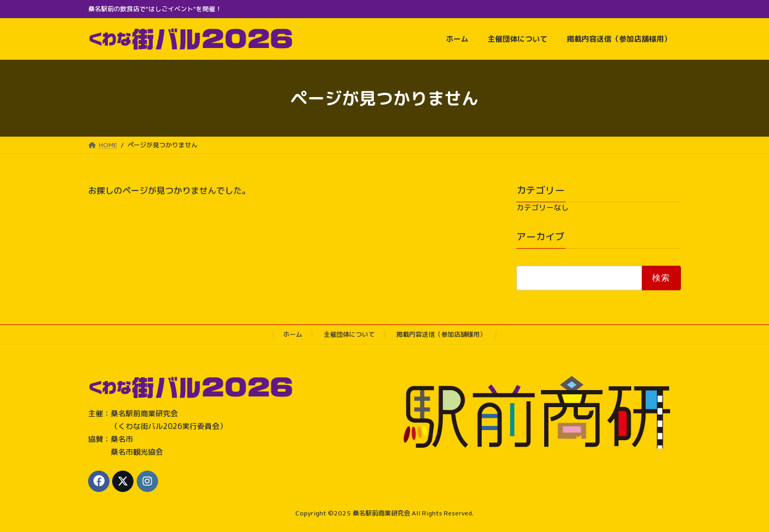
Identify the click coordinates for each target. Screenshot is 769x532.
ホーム (293, 334)
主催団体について (349, 334)
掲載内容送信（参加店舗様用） (441, 334)
